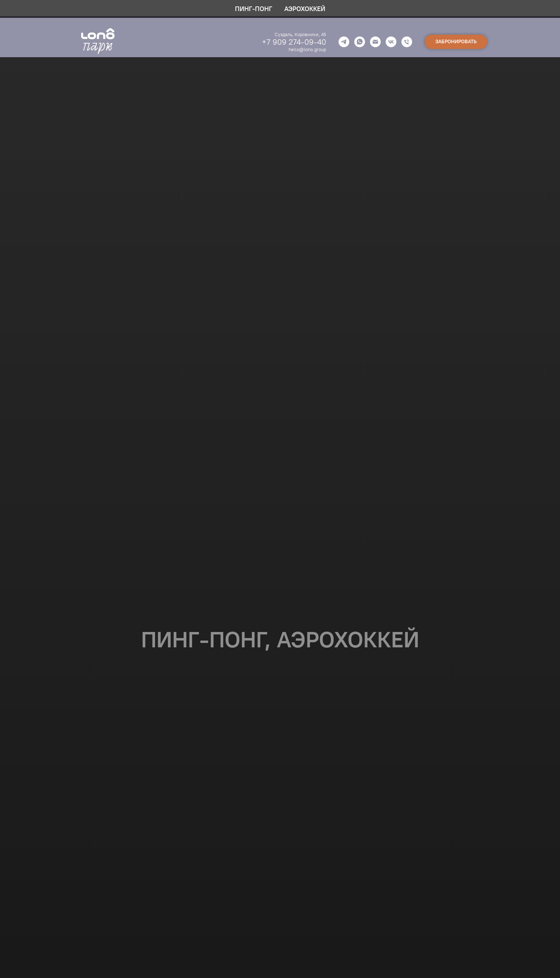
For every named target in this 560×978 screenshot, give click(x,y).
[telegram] (344, 42)
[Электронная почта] (375, 42)
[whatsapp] (360, 42)
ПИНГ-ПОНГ (254, 9)
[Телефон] (407, 42)
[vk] (391, 42)
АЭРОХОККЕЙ (305, 9)
